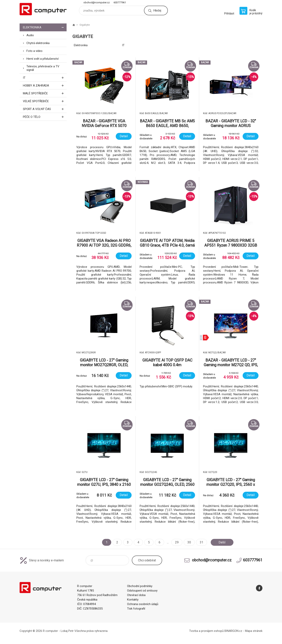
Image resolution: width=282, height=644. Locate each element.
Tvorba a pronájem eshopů (206, 631)
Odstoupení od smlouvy (142, 591)
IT (45, 78)
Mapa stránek (254, 631)
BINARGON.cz (233, 631)
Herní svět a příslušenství (42, 59)
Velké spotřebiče (45, 101)
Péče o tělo (45, 117)
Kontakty (133, 600)
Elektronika (45, 27)
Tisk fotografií (136, 609)
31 (202, 542)
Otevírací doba (136, 595)
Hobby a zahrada (45, 85)
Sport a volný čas (45, 109)
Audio (30, 35)
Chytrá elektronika (38, 43)
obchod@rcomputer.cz (97, 2)
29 (177, 542)
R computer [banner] (43, 9)
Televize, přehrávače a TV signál (43, 68)
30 (189, 542)
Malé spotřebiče (45, 93)
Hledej (157, 10)
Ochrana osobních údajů (143, 604)
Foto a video (34, 51)
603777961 (120, 2)
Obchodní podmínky (140, 586)
